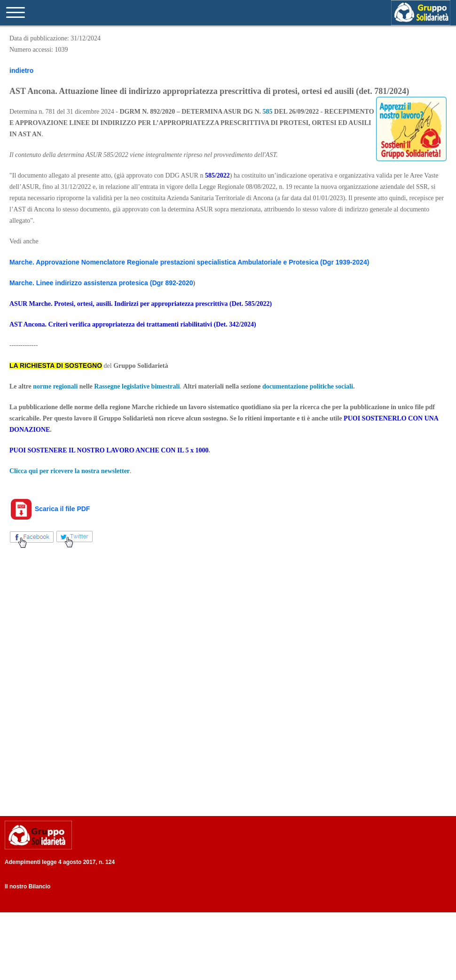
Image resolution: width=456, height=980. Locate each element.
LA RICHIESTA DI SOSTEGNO (56, 366)
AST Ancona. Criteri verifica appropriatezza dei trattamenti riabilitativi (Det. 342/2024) (133, 324)
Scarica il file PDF (50, 509)
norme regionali (55, 386)
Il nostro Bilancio (28, 887)
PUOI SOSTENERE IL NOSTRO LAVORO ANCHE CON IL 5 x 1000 (109, 450)
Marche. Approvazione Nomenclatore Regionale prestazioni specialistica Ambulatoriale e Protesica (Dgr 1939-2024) (189, 262)
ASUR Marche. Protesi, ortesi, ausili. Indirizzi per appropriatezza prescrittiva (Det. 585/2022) (141, 304)
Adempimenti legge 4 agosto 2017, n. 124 (60, 862)
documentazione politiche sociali (308, 386)
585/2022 (217, 175)
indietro (21, 70)
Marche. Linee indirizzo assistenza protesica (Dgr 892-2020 (101, 283)
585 (268, 112)
